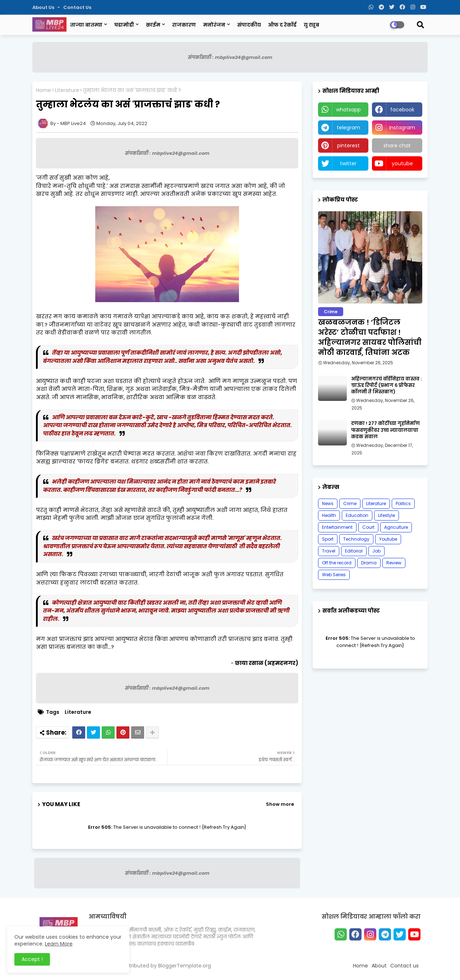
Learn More (59, 944)
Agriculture (396, 527)
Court (368, 527)
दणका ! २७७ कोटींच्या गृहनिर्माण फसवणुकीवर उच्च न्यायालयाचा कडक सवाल (385, 430)
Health (329, 515)
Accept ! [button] (32, 959)
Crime (350, 503)
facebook (402, 110)
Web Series (334, 575)
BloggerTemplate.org (185, 966)
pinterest (348, 145)
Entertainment (337, 527)
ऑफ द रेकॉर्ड (282, 25)
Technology (356, 539)
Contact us (77, 7)
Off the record (337, 563)
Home (43, 90)
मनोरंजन (214, 25)
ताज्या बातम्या (86, 25)
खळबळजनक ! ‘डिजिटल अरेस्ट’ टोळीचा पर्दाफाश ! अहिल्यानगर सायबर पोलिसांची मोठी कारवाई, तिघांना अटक (370, 337)
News (328, 503)
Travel (329, 551)
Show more (280, 804)
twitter (348, 163)
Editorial (354, 551)
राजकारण (184, 25)
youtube (402, 163)
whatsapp (348, 110)
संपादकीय (249, 25)
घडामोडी (124, 25)
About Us (44, 7)
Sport (328, 539)
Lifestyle (387, 515)
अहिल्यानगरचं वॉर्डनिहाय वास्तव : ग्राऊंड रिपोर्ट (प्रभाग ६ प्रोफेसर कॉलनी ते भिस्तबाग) (386, 385)
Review (394, 563)
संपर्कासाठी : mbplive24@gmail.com (230, 57)
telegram (348, 128)
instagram (402, 128)
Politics (403, 503)
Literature (67, 90)
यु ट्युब (311, 25)
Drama (369, 563)
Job (376, 551)
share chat (397, 145)
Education (357, 515)
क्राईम (153, 25)
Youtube (388, 539)
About (379, 966)
